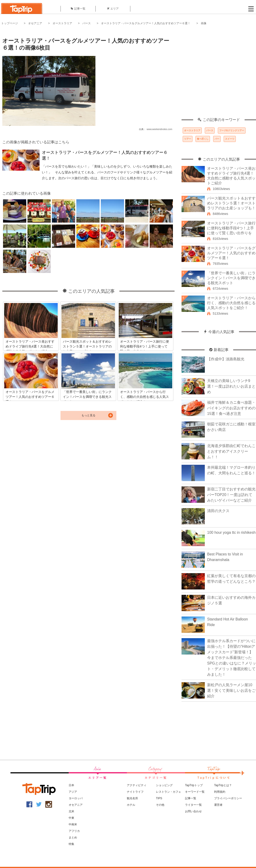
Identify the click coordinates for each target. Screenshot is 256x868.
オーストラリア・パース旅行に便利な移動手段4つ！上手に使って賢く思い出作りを (231, 228)
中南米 (73, 824)
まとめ (73, 837)
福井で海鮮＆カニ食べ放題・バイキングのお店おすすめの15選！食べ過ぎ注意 (231, 408)
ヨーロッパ (76, 798)
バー (217, 139)
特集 (71, 844)
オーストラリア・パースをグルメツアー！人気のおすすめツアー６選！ (146, 23)
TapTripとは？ (223, 785)
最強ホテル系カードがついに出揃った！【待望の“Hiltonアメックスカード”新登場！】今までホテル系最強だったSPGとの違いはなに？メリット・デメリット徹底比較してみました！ (232, 658)
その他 (160, 805)
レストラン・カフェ (168, 792)
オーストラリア (62, 23)
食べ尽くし (203, 139)
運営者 (218, 805)
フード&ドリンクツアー (232, 130)
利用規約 (220, 792)
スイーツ (230, 139)
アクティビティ (137, 785)
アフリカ (74, 831)
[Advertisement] (44, 74)
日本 (71, 785)
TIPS (159, 798)
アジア (73, 792)
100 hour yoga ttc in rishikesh (231, 532)
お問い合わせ (193, 811)
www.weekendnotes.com (159, 129)
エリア (113, 9)
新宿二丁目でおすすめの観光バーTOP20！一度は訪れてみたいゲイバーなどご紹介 (231, 495)
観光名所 (132, 798)
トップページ (10, 23)
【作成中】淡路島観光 (226, 359)
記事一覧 (78, 9)
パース (87, 23)
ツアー (188, 139)
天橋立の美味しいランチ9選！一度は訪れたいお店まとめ (231, 386)
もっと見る (88, 415)
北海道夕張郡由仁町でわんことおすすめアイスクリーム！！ (231, 451)
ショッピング (164, 785)
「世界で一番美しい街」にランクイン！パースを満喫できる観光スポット (231, 278)
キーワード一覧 (195, 792)
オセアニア (35, 23)
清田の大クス (218, 511)
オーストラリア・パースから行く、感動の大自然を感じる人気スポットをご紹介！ (231, 303)
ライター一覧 (193, 805)
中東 (71, 818)
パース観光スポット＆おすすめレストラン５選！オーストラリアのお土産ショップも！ (231, 203)
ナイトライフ (135, 792)
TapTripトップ (194, 785)
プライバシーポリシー (228, 798)
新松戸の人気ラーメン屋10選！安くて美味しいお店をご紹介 (231, 691)
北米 (71, 811)
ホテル (131, 805)
